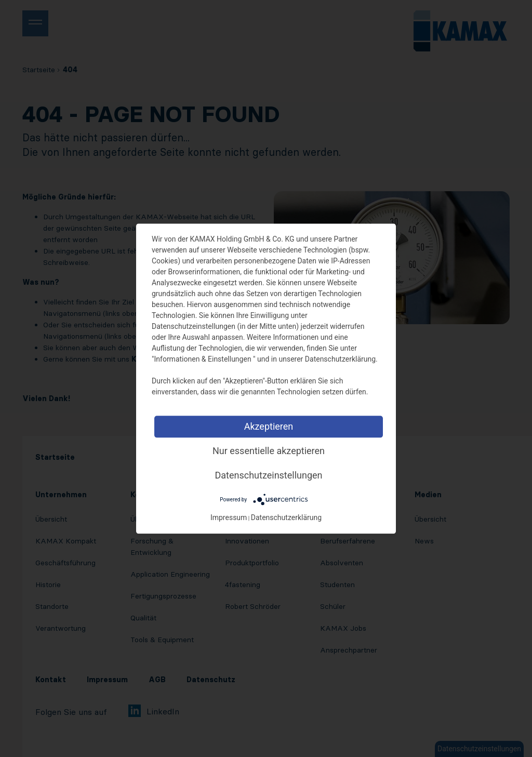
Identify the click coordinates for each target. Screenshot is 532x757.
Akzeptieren (269, 426)
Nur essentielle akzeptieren (269, 451)
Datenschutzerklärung (286, 517)
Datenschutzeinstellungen (269, 475)
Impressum (229, 517)
